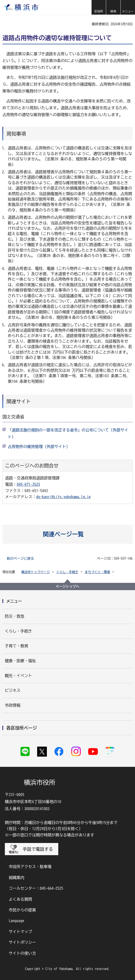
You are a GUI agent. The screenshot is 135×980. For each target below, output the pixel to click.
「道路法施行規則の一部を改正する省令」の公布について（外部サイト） (68, 433)
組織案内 (17, 878)
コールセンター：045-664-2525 (36, 888)
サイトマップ (20, 932)
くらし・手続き (67, 572)
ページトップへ (67, 586)
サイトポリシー (22, 942)
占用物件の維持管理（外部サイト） (39, 447)
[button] (99, 7)
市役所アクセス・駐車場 (30, 867)
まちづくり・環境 (97, 572)
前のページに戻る (20, 559)
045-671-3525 (28, 484)
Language (17, 921)
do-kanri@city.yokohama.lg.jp (63, 497)
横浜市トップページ (36, 572)
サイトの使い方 (22, 953)
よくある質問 (20, 899)
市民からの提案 (22, 910)
